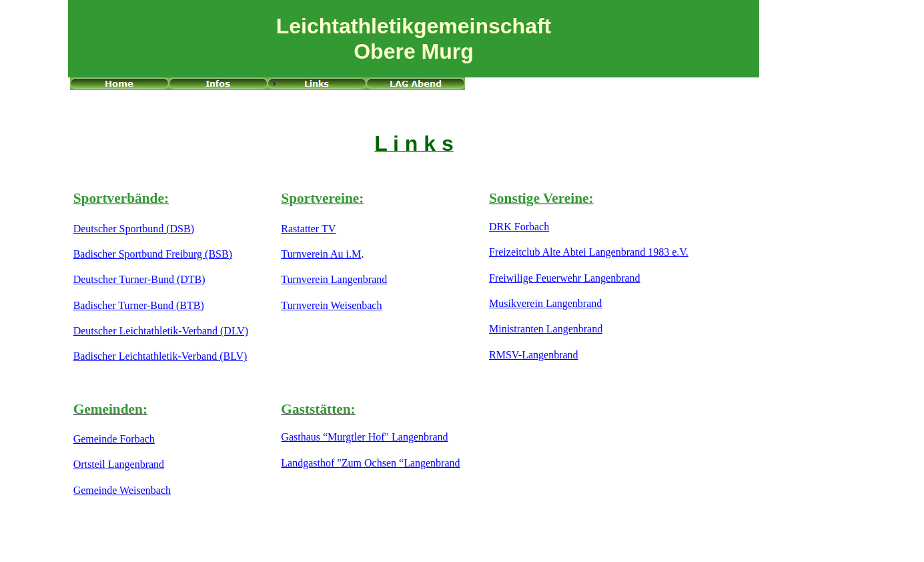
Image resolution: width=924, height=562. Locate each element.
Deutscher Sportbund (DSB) (134, 229)
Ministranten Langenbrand (546, 329)
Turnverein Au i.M (321, 254)
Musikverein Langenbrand (545, 303)
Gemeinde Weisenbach (122, 490)
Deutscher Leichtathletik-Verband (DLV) (161, 331)
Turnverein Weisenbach (331, 305)
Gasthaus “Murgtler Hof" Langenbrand (364, 437)
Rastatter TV (308, 229)
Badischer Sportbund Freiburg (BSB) (153, 254)
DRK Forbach (519, 227)
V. (684, 252)
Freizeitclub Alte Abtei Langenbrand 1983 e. (584, 252)
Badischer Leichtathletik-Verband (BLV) (160, 356)
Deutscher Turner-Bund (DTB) (139, 279)
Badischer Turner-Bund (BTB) (139, 305)
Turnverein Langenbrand (334, 279)
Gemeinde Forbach (114, 439)
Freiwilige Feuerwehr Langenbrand (565, 278)
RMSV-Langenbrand (534, 355)
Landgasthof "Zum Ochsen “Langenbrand (370, 463)
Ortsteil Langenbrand (119, 464)
